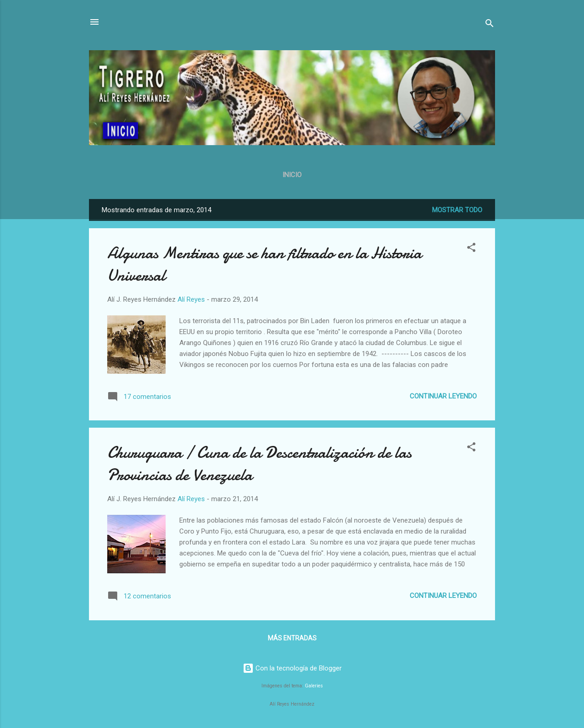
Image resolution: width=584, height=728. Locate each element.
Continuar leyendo (443, 396)
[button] (471, 249)
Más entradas (292, 638)
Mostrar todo (457, 210)
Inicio (292, 175)
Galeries (314, 686)
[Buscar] (490, 25)
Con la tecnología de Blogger (292, 668)
